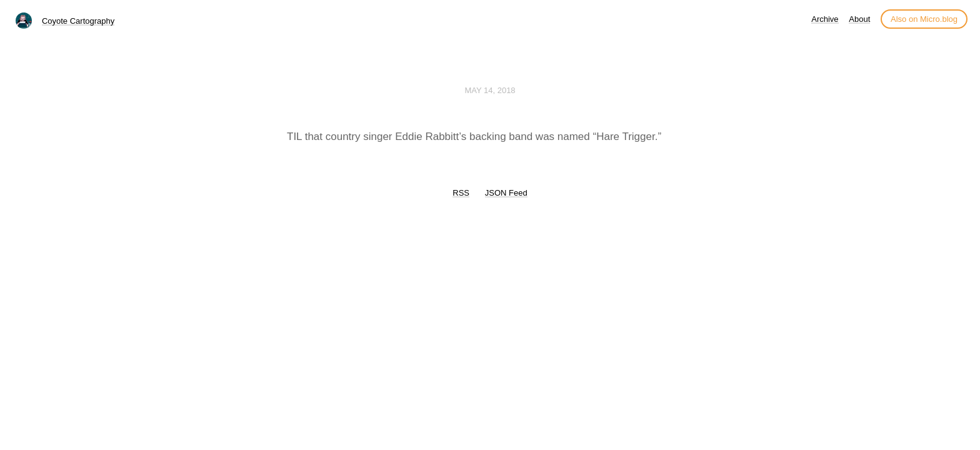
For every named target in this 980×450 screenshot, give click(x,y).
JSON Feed (506, 193)
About (859, 19)
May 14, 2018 (490, 90)
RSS (461, 193)
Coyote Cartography (78, 21)
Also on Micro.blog (924, 19)
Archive (825, 19)
